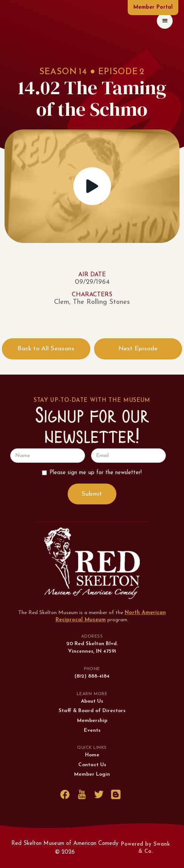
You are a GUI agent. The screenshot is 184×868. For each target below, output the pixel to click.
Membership (92, 721)
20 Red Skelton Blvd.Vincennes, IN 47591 (92, 648)
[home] (13, 21)
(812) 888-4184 (92, 676)
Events (92, 730)
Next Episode (138, 349)
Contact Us (92, 765)
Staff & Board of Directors (92, 711)
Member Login (92, 774)
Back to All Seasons (46, 349)
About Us (92, 701)
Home (92, 755)
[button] (165, 21)
